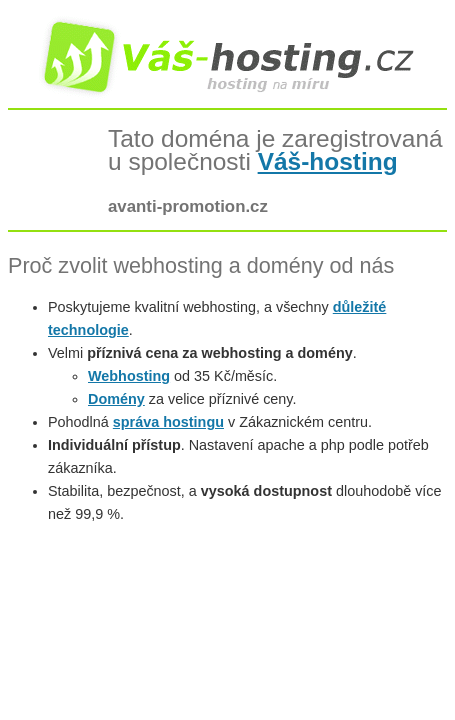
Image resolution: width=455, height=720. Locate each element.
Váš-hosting (328, 161)
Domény (116, 399)
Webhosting (129, 376)
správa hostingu (168, 422)
